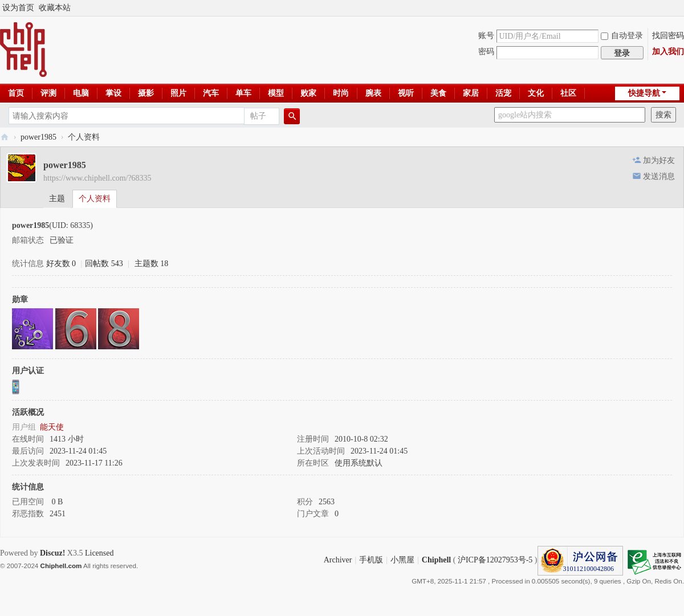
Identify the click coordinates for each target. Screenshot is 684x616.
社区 (568, 93)
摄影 (146, 93)
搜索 (663, 115)
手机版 (371, 560)
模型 (276, 93)
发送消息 (659, 176)
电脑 (81, 93)
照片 (178, 93)
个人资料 (95, 199)
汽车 (211, 93)
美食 (438, 93)
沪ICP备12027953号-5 (495, 560)
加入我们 (668, 52)
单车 (243, 93)
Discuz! (52, 553)
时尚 (341, 93)
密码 (486, 52)
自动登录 (622, 36)
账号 (486, 36)
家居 (471, 93)
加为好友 (659, 160)
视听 (406, 93)
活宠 (503, 93)
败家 (308, 93)
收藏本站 (55, 8)
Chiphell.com (61, 566)
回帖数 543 (104, 264)
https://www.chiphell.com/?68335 (97, 178)
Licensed (99, 553)
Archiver (338, 560)
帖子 (258, 116)
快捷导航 (644, 93)
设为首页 (18, 8)
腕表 (373, 93)
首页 (16, 93)
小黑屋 (402, 560)
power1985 (38, 137)
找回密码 (668, 36)
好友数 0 (61, 264)
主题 (57, 199)
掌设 (113, 93)
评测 (48, 93)
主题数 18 (152, 264)
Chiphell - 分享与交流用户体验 (5, 137)
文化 (536, 93)
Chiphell (436, 560)
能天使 (52, 427)
